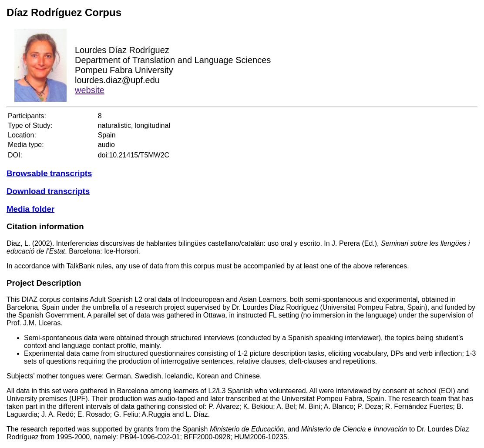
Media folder (30, 209)
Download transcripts (48, 191)
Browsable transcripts (49, 173)
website (90, 90)
